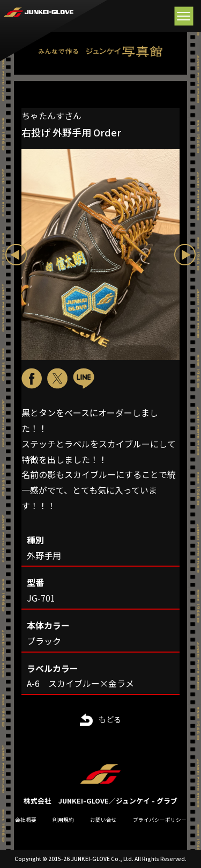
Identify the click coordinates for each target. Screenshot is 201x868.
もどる (110, 719)
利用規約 (63, 820)
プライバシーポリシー (160, 820)
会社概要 (26, 820)
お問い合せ (103, 820)
